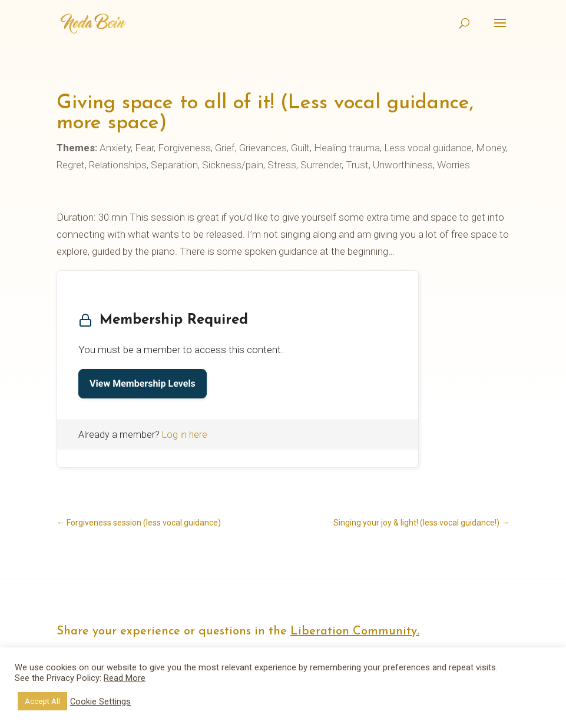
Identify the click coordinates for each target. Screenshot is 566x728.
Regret (71, 165)
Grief (225, 148)
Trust (357, 165)
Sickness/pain (233, 165)
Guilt (300, 148)
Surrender (321, 165)
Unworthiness (403, 165)
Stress (282, 165)
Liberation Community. (355, 631)
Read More (125, 678)
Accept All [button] (42, 701)
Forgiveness (184, 148)
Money (491, 148)
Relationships (118, 165)
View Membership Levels (143, 383)
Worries (454, 165)
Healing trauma (347, 148)
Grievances (263, 148)
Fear (144, 148)
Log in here (185, 435)
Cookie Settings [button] (100, 702)
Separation (174, 165)
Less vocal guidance (428, 148)
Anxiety (115, 148)
